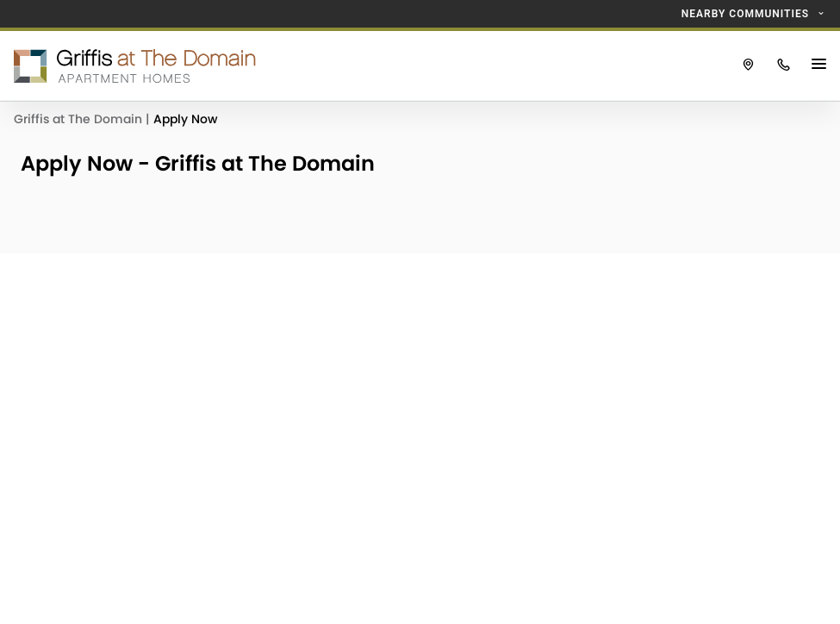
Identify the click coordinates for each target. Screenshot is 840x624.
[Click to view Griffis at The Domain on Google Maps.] (748, 66)
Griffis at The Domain (80, 119)
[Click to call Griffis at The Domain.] (784, 66)
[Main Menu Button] (821, 66)
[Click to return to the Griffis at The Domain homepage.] (365, 66)
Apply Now (186, 119)
